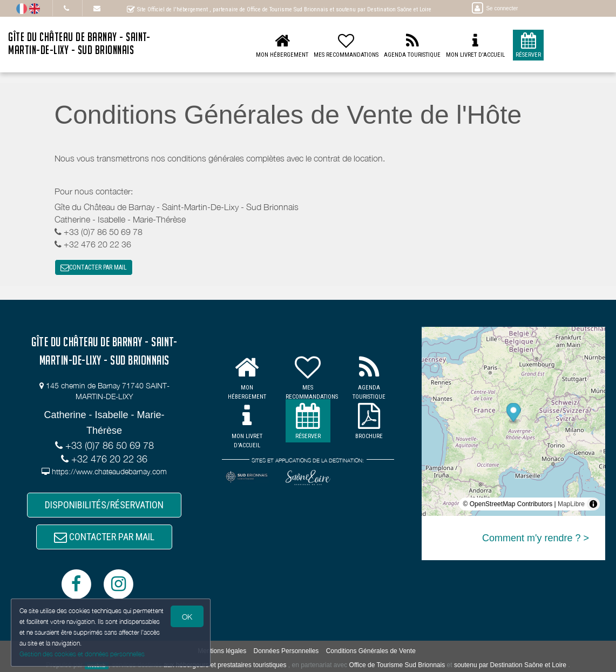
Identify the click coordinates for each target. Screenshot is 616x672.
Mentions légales (222, 651)
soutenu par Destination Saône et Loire (510, 665)
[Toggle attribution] (593, 504)
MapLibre (571, 504)
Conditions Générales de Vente (371, 651)
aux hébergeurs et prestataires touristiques (225, 665)
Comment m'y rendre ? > (536, 538)
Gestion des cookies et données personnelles (82, 654)
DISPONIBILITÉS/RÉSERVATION (104, 505)
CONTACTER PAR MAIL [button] (94, 267)
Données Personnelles (286, 651)
